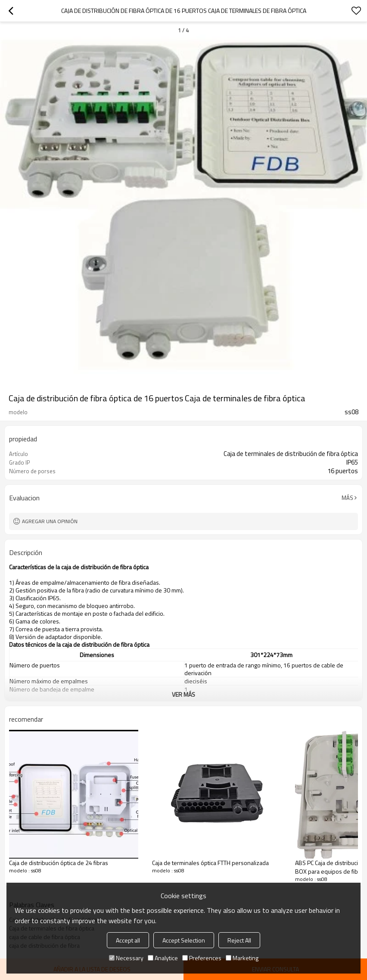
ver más (183, 694)
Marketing (242, 958)
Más (347, 498)
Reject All (239, 940)
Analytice (163, 958)
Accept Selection (184, 940)
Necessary (126, 958)
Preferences (202, 958)
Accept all (128, 940)
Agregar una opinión (50, 521)
